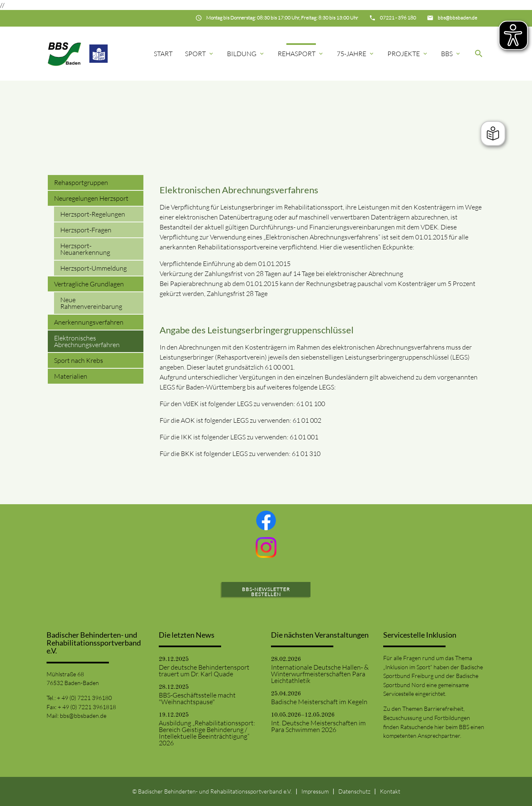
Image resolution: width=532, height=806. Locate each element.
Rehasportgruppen (81, 182)
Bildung (246, 54)
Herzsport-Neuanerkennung (85, 249)
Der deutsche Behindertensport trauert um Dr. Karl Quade (204, 670)
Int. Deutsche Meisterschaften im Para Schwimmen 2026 (318, 726)
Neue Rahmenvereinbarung (91, 303)
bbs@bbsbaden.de (83, 716)
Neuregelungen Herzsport (91, 198)
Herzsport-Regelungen (93, 214)
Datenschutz (354, 791)
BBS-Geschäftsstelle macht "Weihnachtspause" (197, 698)
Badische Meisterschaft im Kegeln (319, 702)
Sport (200, 54)
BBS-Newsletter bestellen (266, 592)
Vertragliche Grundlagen (89, 284)
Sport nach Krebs (79, 360)
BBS (451, 54)
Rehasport (301, 54)
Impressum (315, 791)
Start (163, 54)
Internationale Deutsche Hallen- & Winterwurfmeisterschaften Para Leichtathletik (320, 674)
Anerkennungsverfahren (89, 322)
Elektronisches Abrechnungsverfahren (87, 341)
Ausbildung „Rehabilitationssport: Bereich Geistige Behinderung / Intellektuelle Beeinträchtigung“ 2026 (207, 733)
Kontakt (390, 791)
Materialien (71, 376)
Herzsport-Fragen (86, 230)
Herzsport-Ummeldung (94, 268)
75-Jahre (356, 54)
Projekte (408, 54)
